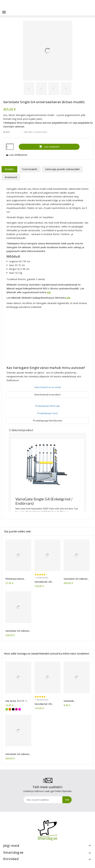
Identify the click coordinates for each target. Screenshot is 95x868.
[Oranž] (10, 709)
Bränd (6, 132)
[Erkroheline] (7, 709)
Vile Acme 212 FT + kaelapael (16, 701)
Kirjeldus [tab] (9, 169)
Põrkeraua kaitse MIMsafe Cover (15, 579)
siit (49, 292)
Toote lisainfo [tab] (30, 169)
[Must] (13, 709)
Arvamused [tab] (11, 177)
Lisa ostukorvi (49, 147)
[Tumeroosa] (16, 709)
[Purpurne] (20, 709)
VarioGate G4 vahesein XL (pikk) (18, 631)
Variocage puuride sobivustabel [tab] (62, 169)
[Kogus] (10, 147)
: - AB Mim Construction (34, 132)
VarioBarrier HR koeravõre (43, 582)
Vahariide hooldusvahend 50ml (75, 701)
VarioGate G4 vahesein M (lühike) (76, 579)
